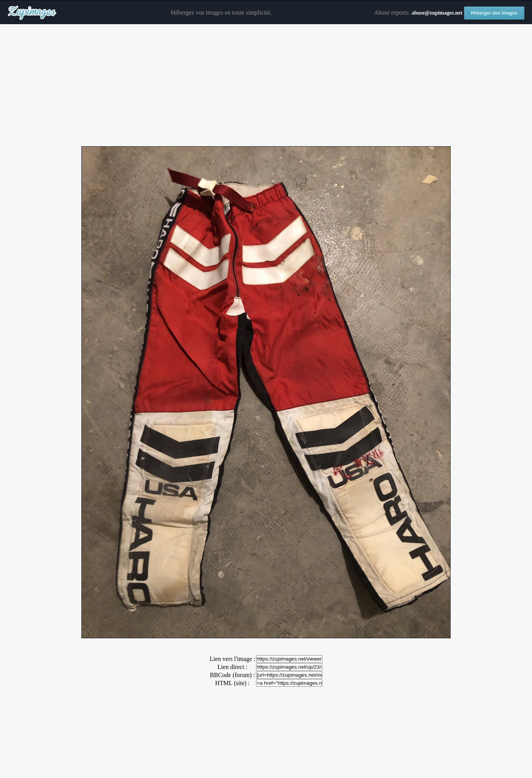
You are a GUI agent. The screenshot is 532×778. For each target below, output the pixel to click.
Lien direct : (232, 667)
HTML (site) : (232, 683)
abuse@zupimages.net (437, 13)
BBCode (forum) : (232, 675)
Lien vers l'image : (232, 659)
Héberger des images (494, 13)
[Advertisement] (266, 86)
